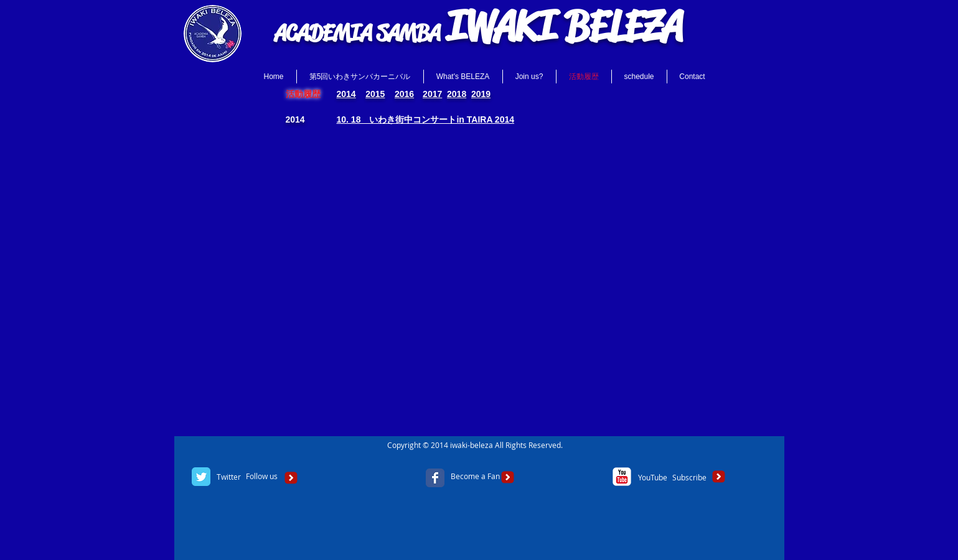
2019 (481, 94)
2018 (457, 94)
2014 (346, 94)
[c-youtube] (622, 477)
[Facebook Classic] (435, 478)
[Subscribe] (689, 478)
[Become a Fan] (475, 477)
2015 (375, 94)
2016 (404, 94)
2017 (432, 94)
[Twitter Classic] (201, 477)
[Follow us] (262, 477)
